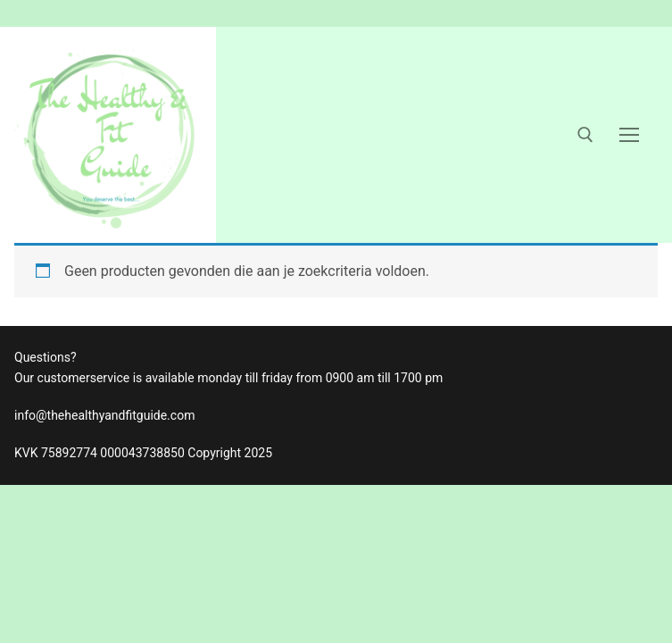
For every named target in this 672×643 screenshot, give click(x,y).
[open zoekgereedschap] (585, 135)
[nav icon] (629, 135)
